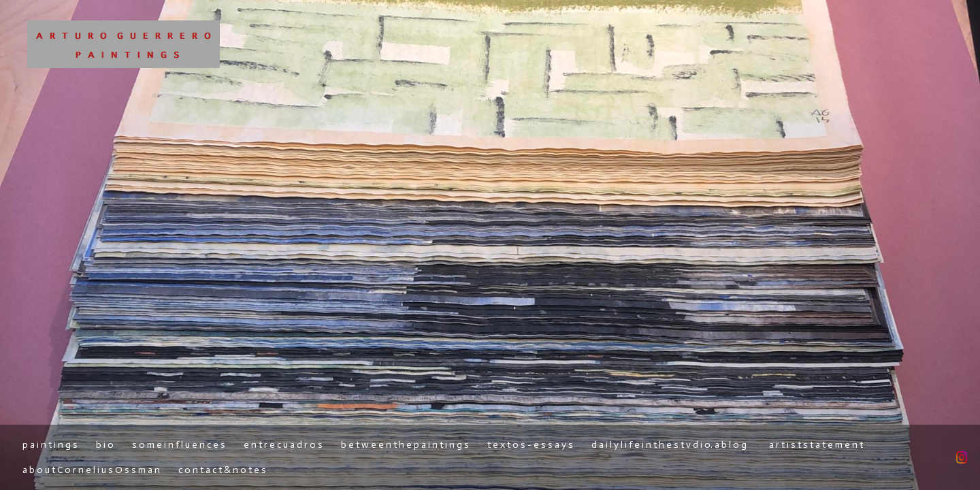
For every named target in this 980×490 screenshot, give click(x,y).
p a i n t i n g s (50, 445)
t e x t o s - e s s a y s (530, 445)
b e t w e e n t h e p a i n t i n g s (405, 445)
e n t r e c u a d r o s (283, 445)
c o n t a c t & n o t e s (222, 470)
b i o (105, 445)
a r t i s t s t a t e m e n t (816, 445)
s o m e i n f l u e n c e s (179, 445)
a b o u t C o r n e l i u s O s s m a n (91, 470)
